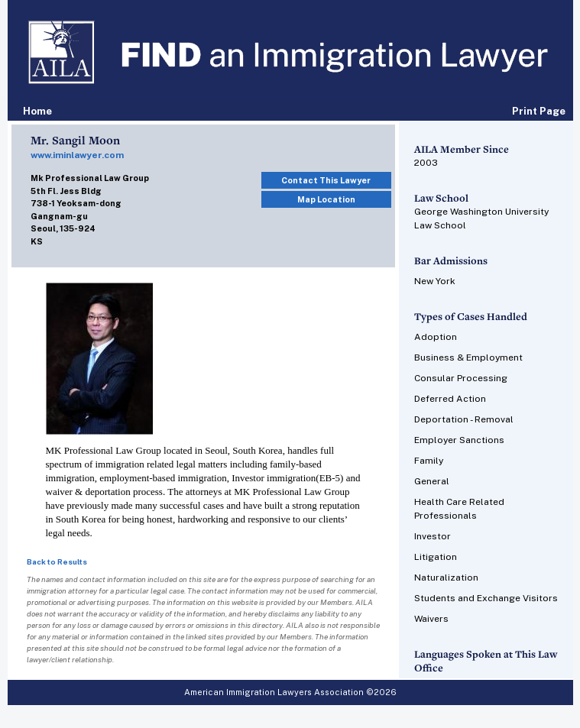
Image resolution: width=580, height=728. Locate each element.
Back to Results (57, 561)
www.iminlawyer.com (77, 155)
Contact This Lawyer (326, 180)
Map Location (326, 199)
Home (37, 111)
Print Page (539, 111)
